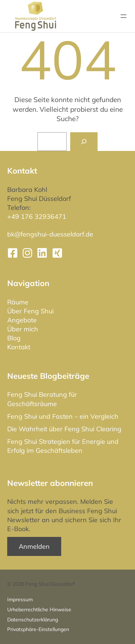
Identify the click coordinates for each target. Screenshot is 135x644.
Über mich (23, 329)
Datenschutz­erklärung (33, 620)
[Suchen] (84, 142)
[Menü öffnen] (123, 16)
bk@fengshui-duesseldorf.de (50, 234)
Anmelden (34, 546)
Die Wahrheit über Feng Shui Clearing (64, 429)
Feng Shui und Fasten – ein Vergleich (63, 416)
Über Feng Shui (30, 311)
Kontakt (19, 347)
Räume (18, 302)
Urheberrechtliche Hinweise (39, 609)
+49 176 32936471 (37, 217)
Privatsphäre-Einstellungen (38, 629)
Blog (14, 338)
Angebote (22, 320)
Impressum (20, 599)
